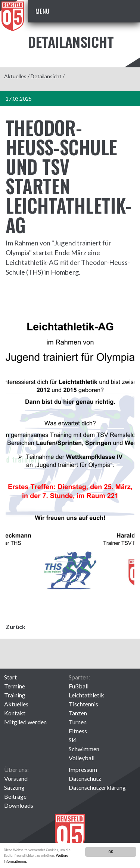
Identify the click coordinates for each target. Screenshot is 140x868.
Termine (15, 686)
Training (15, 695)
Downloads (19, 805)
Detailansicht (46, 76)
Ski (73, 740)
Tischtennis (83, 704)
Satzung (14, 787)
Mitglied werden (25, 722)
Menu (43, 11)
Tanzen (78, 713)
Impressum (83, 769)
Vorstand (16, 778)
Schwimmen (84, 749)
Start (10, 677)
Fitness (78, 731)
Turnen (78, 722)
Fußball (79, 686)
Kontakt (15, 713)
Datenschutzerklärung (97, 787)
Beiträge (15, 796)
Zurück (15, 626)
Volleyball (82, 758)
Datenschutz (85, 778)
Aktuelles (15, 76)
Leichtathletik (86, 695)
